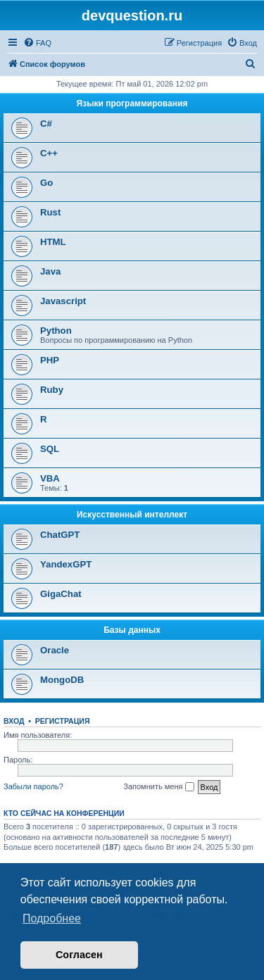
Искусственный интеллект (132, 515)
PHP (50, 360)
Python (56, 331)
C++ (49, 153)
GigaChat (61, 594)
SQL (50, 449)
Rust (50, 212)
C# (46, 124)
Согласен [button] (79, 955)
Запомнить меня (158, 787)
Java (50, 271)
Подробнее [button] (52, 918)
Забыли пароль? (33, 786)
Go (46, 183)
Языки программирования (132, 103)
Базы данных (132, 630)
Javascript (63, 301)
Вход (14, 721)
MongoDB (62, 680)
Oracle (55, 650)
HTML (53, 242)
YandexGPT (66, 564)
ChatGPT (60, 535)
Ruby (52, 390)
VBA (50, 478)
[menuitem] (37, 43)
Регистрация (63, 721)
